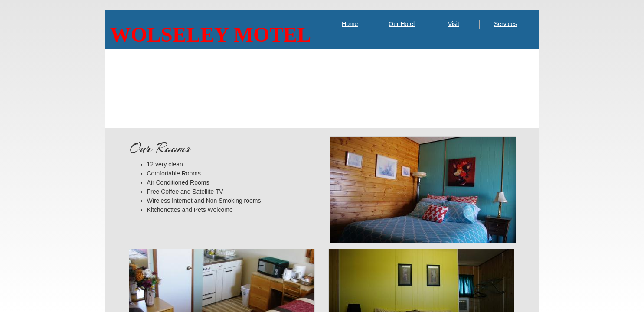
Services (506, 24)
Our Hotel (402, 24)
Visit (454, 24)
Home (350, 24)
